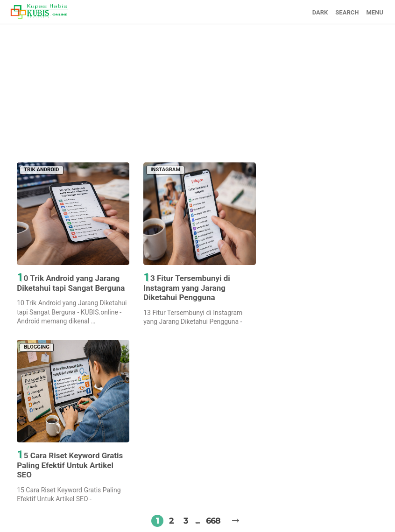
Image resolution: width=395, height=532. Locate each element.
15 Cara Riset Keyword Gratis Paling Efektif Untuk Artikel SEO (70, 465)
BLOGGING (37, 347)
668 (213, 521)
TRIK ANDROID (41, 170)
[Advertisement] (197, 90)
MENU (374, 12)
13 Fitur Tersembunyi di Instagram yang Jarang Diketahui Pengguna (187, 287)
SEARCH (347, 12)
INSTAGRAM (165, 170)
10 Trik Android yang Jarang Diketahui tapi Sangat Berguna (71, 282)
